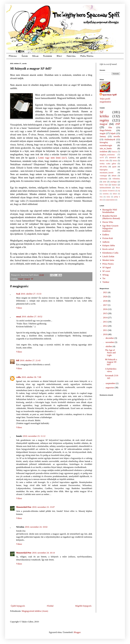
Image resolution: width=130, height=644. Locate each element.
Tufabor (106, 282)
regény (104, 120)
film (110, 127)
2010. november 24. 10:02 (36, 527)
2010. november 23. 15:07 (43, 507)
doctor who (104, 160)
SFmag (105, 275)
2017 (105, 305)
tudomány (104, 179)
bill (18, 360)
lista (101, 197)
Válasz (19, 308)
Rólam (35, 56)
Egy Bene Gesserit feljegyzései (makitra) (110, 228)
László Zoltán (108, 256)
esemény (106, 194)
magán (21, 279)
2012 (105, 326)
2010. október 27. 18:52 (32, 317)
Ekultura (71, 56)
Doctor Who (108, 222)
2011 (105, 330)
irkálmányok (110, 139)
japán (114, 167)
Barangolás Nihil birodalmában (110, 211)
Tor (104, 278)
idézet (115, 194)
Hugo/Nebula (106, 130)
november (110, 342)
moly (108, 197)
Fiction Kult (108, 238)
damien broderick (109, 191)
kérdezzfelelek (105, 188)
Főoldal (13, 56)
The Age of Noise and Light (110, 353)
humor (114, 185)
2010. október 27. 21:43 (30, 360)
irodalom (104, 151)
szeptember (111, 383)
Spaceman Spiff (109, 95)
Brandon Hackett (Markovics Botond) (111, 217)
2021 (105, 292)
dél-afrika (103, 167)
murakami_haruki (107, 172)
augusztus (110, 388)
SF (32, 279)
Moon (118, 188)
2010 (105, 334)
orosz (115, 160)
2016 (105, 309)
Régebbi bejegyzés (83, 606)
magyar (27, 279)
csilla (18, 377)
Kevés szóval (108, 249)
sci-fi (102, 157)
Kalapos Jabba (109, 245)
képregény (104, 170)
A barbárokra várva (111, 370)
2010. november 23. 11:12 (34, 436)
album (114, 176)
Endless (106, 235)
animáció (113, 157)
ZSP (118, 124)
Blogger (77, 632)
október (109, 346)
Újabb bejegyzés (18, 606)
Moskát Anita (108, 260)
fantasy (103, 136)
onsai (19, 317)
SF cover (106, 271)
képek (113, 133)
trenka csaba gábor (108, 163)
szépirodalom (110, 200)
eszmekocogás (106, 145)
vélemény (116, 179)
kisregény (104, 142)
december (110, 338)
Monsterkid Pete (24, 507)
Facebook (47, 56)
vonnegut (103, 176)
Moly (59, 56)
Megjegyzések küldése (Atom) (35, 611)
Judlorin (106, 242)
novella (117, 136)
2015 (105, 313)
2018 (105, 301)
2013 (105, 322)
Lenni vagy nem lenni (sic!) (52, 158)
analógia (114, 182)
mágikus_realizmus (107, 155)
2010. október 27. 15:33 (31, 294)
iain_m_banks (106, 148)
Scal (18, 294)
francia (114, 151)
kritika (104, 116)
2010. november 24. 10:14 (43, 553)
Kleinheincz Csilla (110, 253)
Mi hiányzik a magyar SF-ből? (111, 362)
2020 (105, 297)
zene (105, 182)
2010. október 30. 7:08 (31, 377)
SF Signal (107, 267)
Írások (25, 56)
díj (119, 191)
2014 (105, 318)
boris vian (104, 185)
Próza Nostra (87, 56)
